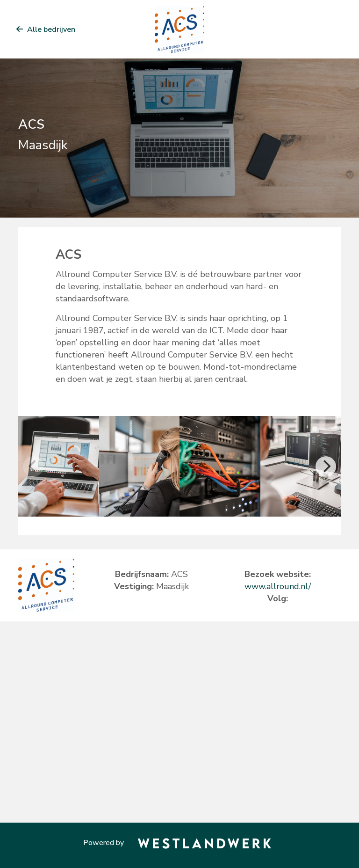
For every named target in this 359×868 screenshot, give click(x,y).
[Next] (326, 467)
